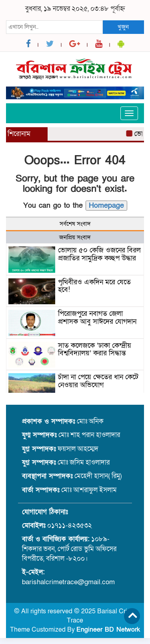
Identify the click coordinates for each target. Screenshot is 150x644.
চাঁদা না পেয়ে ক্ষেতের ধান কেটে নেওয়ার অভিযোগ (98, 381)
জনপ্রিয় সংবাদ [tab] (75, 237)
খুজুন (123, 27)
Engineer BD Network (108, 630)
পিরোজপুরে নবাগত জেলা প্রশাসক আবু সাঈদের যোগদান (97, 318)
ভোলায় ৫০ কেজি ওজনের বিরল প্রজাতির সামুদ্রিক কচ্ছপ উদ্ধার (99, 254)
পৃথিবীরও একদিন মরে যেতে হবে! (94, 286)
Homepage (106, 206)
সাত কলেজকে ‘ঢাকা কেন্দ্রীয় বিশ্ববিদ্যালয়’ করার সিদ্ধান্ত (95, 350)
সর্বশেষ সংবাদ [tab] (75, 224)
